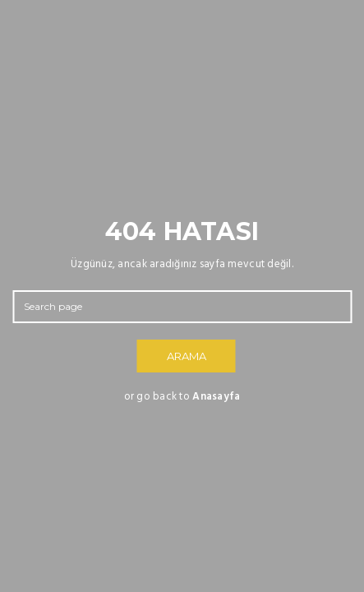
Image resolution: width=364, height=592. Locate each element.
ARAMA (187, 356)
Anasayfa (216, 397)
